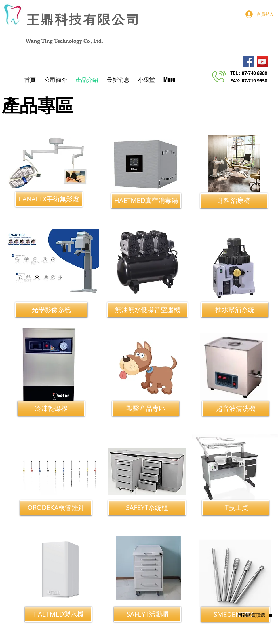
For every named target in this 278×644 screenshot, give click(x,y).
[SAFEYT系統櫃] (147, 508)
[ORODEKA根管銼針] (56, 508)
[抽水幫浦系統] (235, 310)
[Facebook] (248, 62)
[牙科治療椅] (234, 201)
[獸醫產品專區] (146, 409)
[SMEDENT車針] (235, 614)
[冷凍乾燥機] (51, 409)
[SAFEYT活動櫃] (147, 614)
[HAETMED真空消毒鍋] (146, 201)
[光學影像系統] (51, 310)
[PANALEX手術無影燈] (49, 199)
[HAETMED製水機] (58, 614)
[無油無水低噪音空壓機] (147, 310)
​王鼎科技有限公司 (82, 20)
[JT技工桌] (236, 508)
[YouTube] (262, 62)
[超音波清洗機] (236, 409)
